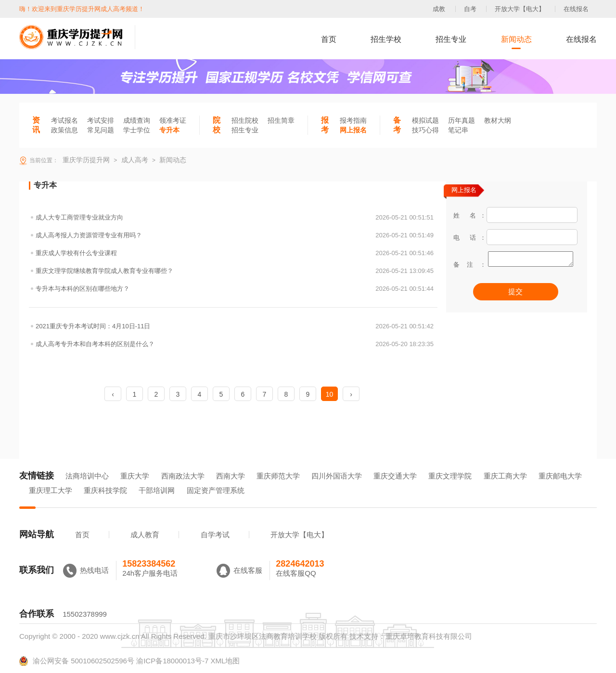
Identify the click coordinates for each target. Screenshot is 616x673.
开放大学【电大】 (520, 9)
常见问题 (101, 130)
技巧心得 (425, 130)
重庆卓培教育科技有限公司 (429, 636)
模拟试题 (425, 120)
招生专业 (451, 39)
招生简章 (281, 120)
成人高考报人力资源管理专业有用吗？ (235, 235)
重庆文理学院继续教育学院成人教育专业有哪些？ (235, 271)
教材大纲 (498, 120)
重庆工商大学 (505, 476)
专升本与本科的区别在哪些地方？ (235, 289)
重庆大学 (135, 476)
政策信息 (64, 130)
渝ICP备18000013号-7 (172, 661)
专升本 (169, 130)
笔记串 (458, 130)
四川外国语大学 (337, 476)
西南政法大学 (183, 476)
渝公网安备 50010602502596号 (77, 661)
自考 (470, 9)
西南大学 (231, 476)
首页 (329, 39)
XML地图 (225, 661)
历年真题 (462, 120)
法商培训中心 (87, 476)
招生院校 (245, 120)
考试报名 (64, 120)
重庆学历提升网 (85, 160)
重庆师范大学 (278, 476)
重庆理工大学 (51, 490)
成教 (439, 9)
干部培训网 (157, 490)
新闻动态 (516, 39)
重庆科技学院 (105, 490)
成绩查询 (137, 120)
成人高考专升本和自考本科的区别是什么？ (235, 344)
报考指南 (353, 120)
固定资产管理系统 (216, 490)
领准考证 (173, 120)
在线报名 (576, 9)
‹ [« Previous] (113, 394)
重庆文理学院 (450, 476)
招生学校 (386, 39)
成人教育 (145, 535)
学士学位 (137, 130)
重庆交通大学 (395, 476)
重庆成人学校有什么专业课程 (235, 253)
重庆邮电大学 (560, 476)
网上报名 (353, 130)
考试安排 (101, 120)
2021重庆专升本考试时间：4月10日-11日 (235, 326)
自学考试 (215, 535)
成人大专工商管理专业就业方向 (235, 217)
